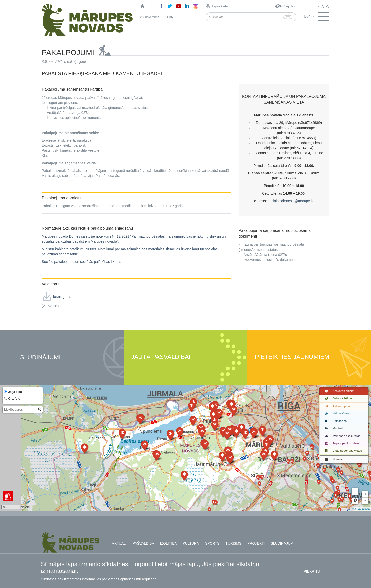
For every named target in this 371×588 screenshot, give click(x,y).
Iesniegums (62, 297)
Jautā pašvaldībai (161, 357)
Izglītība (168, 543)
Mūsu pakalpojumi (72, 62)
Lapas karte (220, 6)
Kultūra (191, 543)
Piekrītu (312, 571)
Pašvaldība (143, 543)
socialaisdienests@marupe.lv (291, 201)
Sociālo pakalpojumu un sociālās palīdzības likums (81, 262)
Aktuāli (119, 543)
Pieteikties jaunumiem (292, 357)
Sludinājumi (40, 358)
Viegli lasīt (290, 6)
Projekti (256, 543)
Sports (212, 543)
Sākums (48, 62)
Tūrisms (233, 543)
